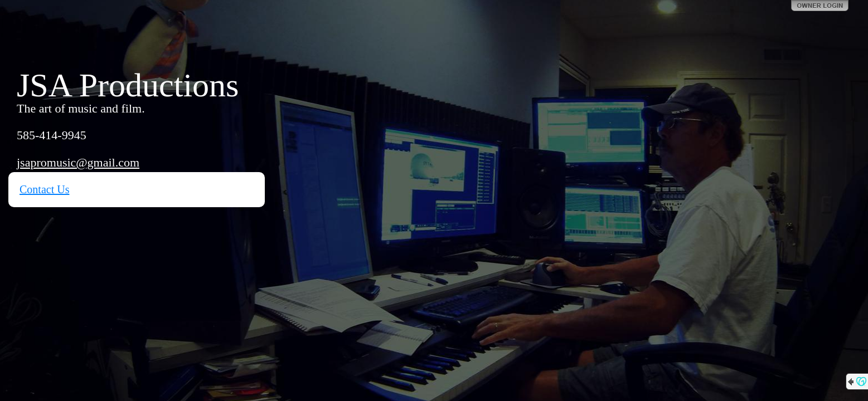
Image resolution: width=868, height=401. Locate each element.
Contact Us (44, 189)
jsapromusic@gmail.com (78, 162)
